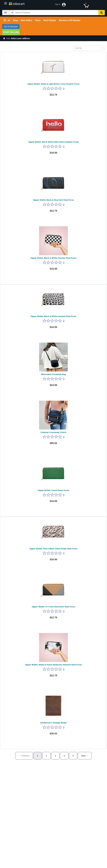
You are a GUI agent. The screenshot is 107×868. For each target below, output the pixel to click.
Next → (85, 756)
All (7, 20)
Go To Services (11, 27)
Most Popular (50, 20)
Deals (38, 20)
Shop (15, 20)
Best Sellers (27, 20)
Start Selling (11, 32)
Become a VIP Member (70, 20)
